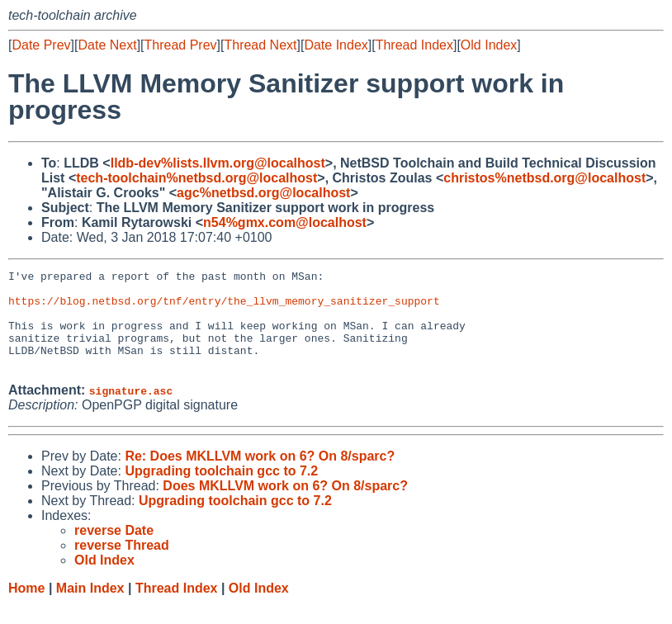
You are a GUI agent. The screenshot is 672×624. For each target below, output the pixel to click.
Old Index (489, 45)
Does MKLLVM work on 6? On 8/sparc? (285, 506)
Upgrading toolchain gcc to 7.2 (221, 491)
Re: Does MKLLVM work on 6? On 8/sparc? (260, 476)
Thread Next (260, 45)
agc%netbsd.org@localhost (263, 193)
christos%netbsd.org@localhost (544, 178)
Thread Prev (181, 45)
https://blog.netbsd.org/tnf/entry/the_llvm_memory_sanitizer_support (224, 308)
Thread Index (414, 45)
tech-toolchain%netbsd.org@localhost (196, 178)
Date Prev (41, 45)
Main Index (90, 608)
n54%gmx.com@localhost (285, 222)
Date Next (107, 45)
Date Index (336, 45)
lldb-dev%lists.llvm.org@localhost (218, 163)
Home (26, 608)
